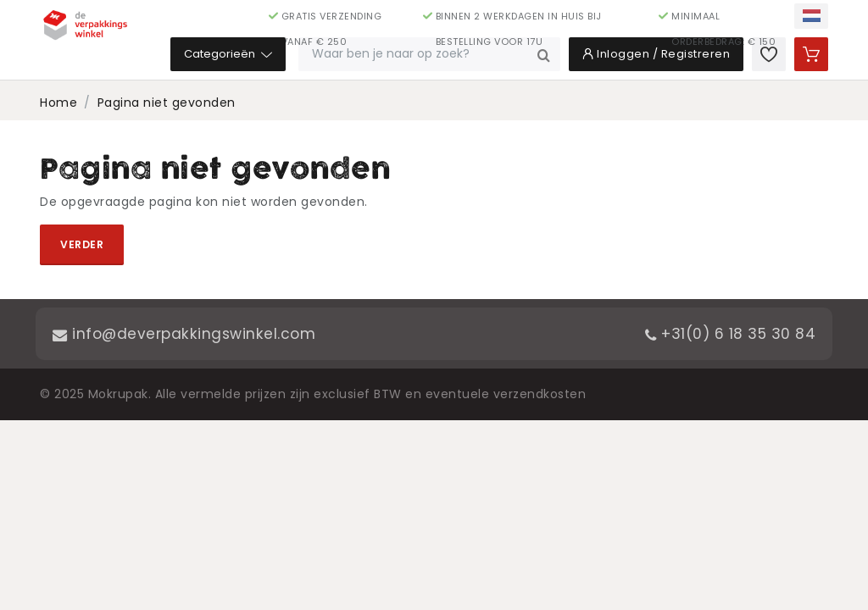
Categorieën (306, 59)
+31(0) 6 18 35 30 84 (728, 333)
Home (58, 103)
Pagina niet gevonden (167, 103)
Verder (82, 244)
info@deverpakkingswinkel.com (187, 333)
